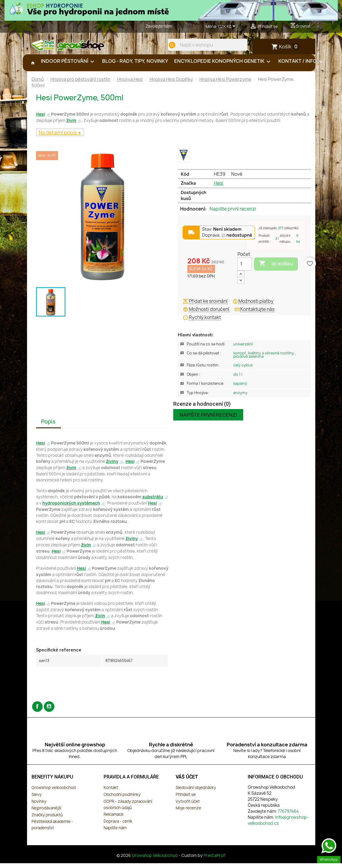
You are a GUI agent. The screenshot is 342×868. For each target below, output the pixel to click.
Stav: (222, 234)
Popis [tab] (48, 426)
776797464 (184, 26)
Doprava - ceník (118, 826)
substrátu (153, 502)
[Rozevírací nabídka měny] (228, 27)
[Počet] (245, 269)
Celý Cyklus (243, 370)
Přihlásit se (186, 799)
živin (71, 125)
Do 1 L (238, 379)
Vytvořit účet (188, 806)
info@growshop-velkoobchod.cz (278, 825)
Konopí (240, 358)
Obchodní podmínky (122, 799)
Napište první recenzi (233, 214)
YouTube (49, 711)
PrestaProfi (215, 860)
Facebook (37, 711)
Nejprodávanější (46, 813)
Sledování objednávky (196, 792)
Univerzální (243, 349)
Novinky (39, 806)
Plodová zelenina (248, 361)
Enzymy (240, 398)
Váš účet (187, 782)
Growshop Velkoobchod (155, 860)
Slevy (36, 799)
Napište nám (115, 833)
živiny (112, 466)
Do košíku (276, 269)
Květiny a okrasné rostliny (272, 358)
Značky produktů (47, 820)
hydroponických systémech (71, 508)
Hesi (41, 119)
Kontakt (111, 792)
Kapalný (240, 388)
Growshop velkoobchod (54, 792)
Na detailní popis (58, 137)
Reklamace (113, 819)
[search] (167, 45)
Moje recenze (188, 813)
